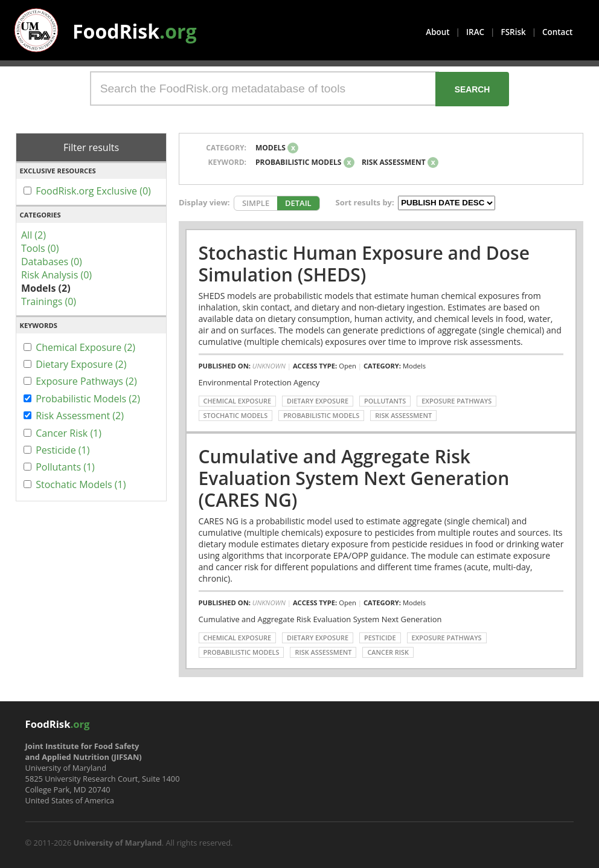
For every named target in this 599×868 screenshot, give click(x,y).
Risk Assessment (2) (80, 416)
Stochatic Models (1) (81, 484)
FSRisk (514, 32)
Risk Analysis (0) (56, 275)
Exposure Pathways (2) (86, 381)
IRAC (475, 32)
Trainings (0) (49, 301)
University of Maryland (118, 843)
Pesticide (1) (62, 450)
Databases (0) (52, 262)
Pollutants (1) (65, 467)
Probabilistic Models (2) (88, 399)
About (437, 32)
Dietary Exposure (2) (81, 364)
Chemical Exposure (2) (85, 347)
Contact (557, 32)
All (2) (34, 235)
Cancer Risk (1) (69, 433)
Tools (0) (40, 248)
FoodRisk (135, 31)
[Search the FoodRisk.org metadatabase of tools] (264, 88)
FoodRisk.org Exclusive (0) (93, 191)
